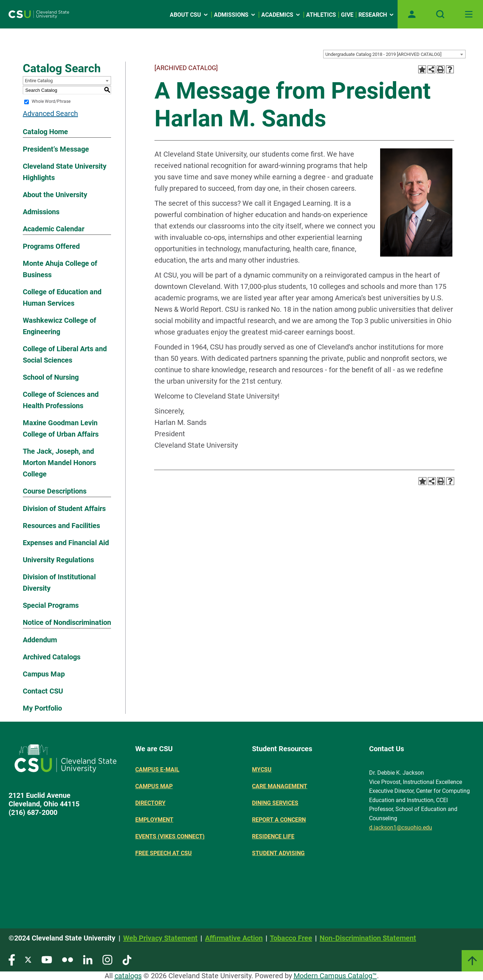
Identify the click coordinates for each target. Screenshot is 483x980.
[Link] (472, 961)
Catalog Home (45, 132)
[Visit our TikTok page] (127, 959)
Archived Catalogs (52, 657)
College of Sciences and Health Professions (61, 400)
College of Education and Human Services (62, 297)
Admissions (41, 212)
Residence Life (273, 836)
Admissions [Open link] (235, 15)
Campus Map (44, 674)
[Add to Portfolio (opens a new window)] (422, 69)
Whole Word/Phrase (51, 102)
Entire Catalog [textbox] (39, 81)
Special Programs (51, 605)
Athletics (321, 15)
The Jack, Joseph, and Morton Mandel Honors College (59, 463)
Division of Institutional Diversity (59, 583)
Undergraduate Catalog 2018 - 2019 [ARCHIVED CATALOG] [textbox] (383, 54)
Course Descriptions (55, 491)
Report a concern (279, 820)
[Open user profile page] (412, 14)
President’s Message (56, 149)
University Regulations (58, 560)
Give (347, 15)
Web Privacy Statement (160, 938)
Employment (154, 820)
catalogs (128, 976)
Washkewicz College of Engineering (59, 326)
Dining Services (275, 803)
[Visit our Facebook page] (12, 959)
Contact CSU (43, 691)
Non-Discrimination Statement (368, 938)
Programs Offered (51, 246)
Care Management (280, 786)
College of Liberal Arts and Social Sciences (65, 354)
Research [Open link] (377, 15)
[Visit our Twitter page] (28, 959)
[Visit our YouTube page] (47, 959)
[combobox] (394, 54)
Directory (150, 803)
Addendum (40, 640)
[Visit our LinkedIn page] (88, 959)
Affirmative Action (234, 938)
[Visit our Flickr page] (67, 959)
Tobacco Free (291, 938)
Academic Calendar (54, 229)
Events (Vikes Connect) (170, 836)
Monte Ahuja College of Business (60, 269)
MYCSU (262, 770)
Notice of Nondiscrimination (67, 622)
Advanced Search (50, 114)
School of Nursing (51, 377)
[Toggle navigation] (469, 14)
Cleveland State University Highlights (65, 172)
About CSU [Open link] (189, 15)
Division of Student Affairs (64, 509)
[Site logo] (39, 14)
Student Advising (278, 853)
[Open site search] (440, 14)
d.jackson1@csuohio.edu (401, 828)
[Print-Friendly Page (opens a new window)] (441, 69)
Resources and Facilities (61, 526)
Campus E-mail (157, 770)
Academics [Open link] (281, 15)
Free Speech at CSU (164, 853)
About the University (55, 195)
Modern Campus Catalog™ (335, 976)
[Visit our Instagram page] (107, 959)
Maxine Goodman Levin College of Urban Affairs (61, 428)
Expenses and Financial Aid (66, 543)
